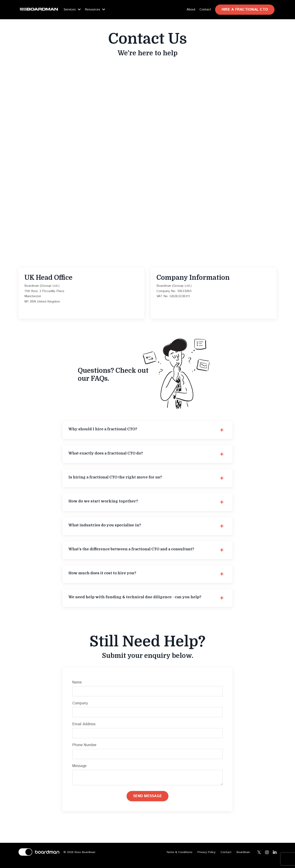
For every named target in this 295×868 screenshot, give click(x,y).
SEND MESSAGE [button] (147, 802)
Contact (205, 10)
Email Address (84, 729)
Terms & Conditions (179, 859)
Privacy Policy (206, 859)
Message (80, 772)
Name (77, 687)
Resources (95, 10)
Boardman (243, 859)
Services (72, 10)
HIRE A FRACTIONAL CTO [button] (245, 10)
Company (81, 708)
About (191, 10)
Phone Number (85, 750)
